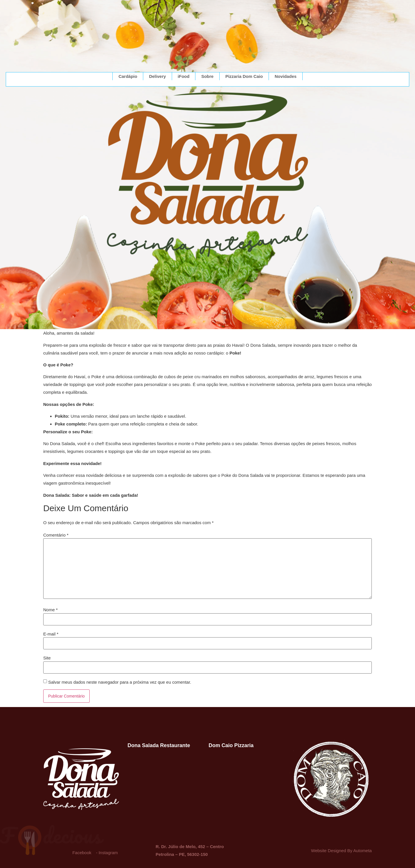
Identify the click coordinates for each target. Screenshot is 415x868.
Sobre (207, 76)
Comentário (56, 535)
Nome (50, 610)
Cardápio (128, 76)
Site (47, 658)
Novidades (286, 76)
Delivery (157, 76)
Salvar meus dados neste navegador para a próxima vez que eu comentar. (120, 682)
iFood (184, 76)
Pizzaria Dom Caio (244, 76)
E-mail (51, 634)
